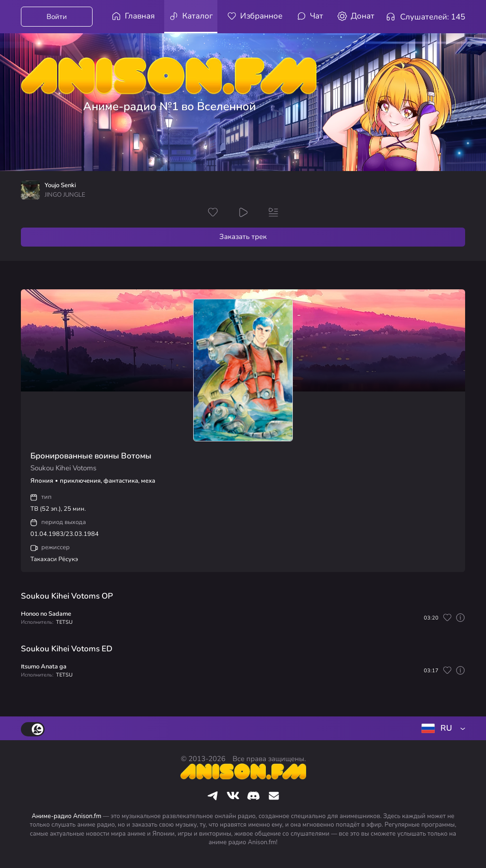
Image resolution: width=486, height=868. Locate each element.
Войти (57, 17)
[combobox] (441, 728)
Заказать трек (243, 237)
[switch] (33, 729)
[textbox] (441, 728)
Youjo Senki (60, 186)
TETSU (64, 622)
